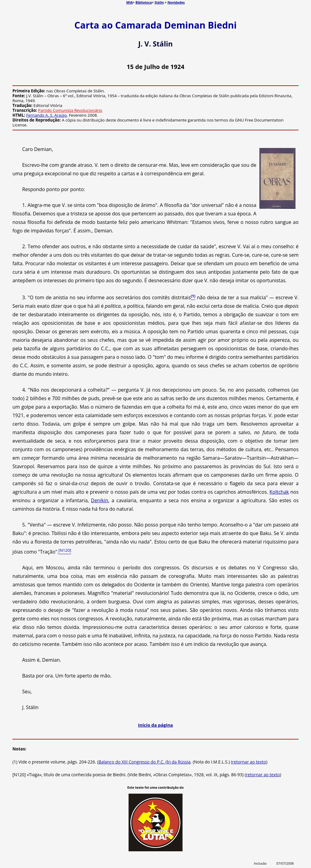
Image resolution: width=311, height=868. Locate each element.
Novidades (176, 2)
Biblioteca (144, 2)
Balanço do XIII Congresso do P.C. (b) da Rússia (144, 762)
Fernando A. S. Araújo (46, 115)
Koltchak (279, 492)
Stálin (159, 2)
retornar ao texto (249, 762)
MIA (130, 2)
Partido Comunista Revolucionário (70, 110)
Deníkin (100, 500)
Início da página (156, 725)
